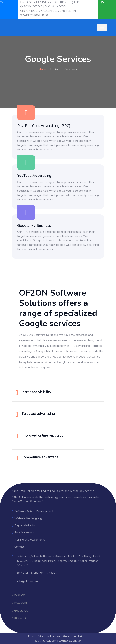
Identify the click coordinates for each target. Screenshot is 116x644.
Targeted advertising (38, 414)
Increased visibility (36, 392)
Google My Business (34, 226)
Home (43, 69)
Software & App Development (34, 511)
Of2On (63, 7)
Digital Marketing (25, 525)
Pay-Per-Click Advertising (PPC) (44, 126)
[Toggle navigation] (102, 27)
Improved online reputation (44, 435)
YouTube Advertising (34, 176)
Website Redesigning (28, 518)
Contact (19, 547)
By (50, 2)
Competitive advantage (40, 457)
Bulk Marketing (24, 533)
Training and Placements (30, 540)
